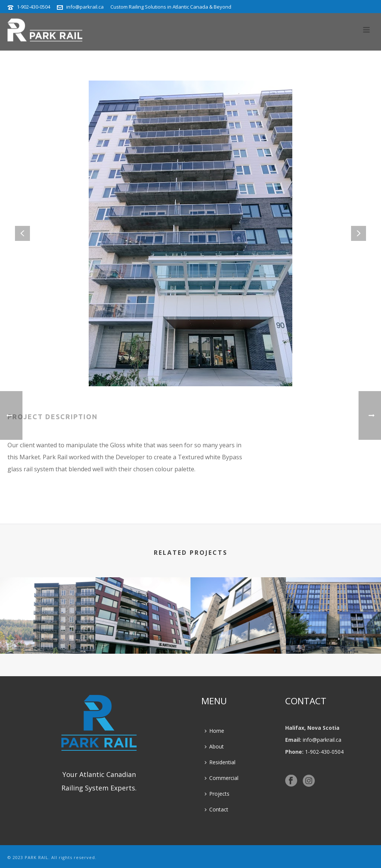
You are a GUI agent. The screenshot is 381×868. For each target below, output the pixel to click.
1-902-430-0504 (33, 7)
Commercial (222, 778)
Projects (217, 794)
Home (214, 731)
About (214, 746)
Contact (217, 809)
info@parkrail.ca (85, 7)
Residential (220, 762)
